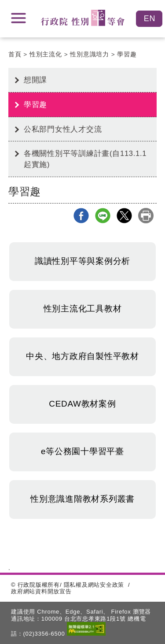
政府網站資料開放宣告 (41, 591)
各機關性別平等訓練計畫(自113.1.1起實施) (85, 159)
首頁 (15, 54)
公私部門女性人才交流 (63, 129)
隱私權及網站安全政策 (94, 585)
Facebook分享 (81, 216)
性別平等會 (83, 18)
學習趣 (127, 54)
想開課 (35, 80)
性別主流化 (46, 54)
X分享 (124, 216)
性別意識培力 (90, 54)
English (149, 19)
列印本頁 (146, 216)
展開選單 (18, 18)
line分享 (103, 216)
